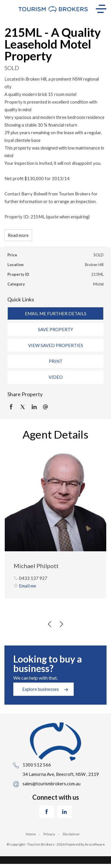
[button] (55, 329)
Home (31, 834)
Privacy (49, 834)
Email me (28, 586)
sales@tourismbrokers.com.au (52, 784)
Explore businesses (41, 689)
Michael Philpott (36, 566)
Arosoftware (95, 844)
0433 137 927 (33, 578)
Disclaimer (71, 834)
